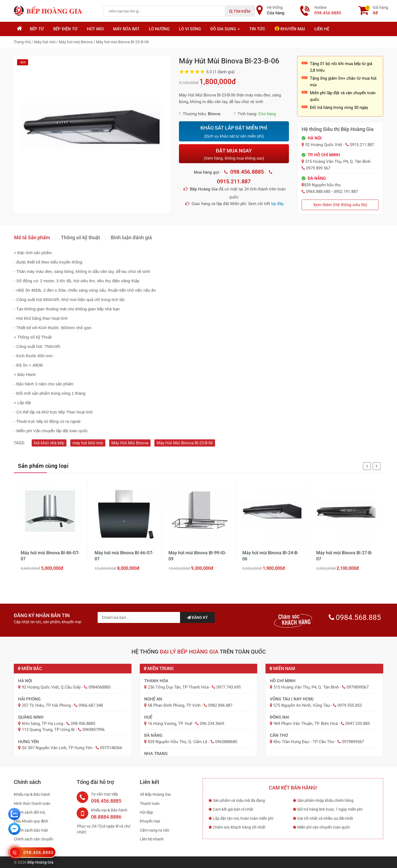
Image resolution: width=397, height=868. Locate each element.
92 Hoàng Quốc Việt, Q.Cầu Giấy (51, 687)
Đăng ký (197, 617)
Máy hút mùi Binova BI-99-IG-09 (197, 556)
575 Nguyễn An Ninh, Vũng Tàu (302, 705)
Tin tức (257, 29)
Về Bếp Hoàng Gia (155, 794)
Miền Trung (159, 669)
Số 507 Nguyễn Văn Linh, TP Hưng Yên (57, 748)
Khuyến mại (290, 29)
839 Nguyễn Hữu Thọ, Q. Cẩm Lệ (178, 742)
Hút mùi (95, 29)
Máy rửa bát (126, 29)
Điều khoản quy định (31, 821)
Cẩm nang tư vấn (155, 830)
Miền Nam (282, 669)
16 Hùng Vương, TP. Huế (170, 724)
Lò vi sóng (190, 29)
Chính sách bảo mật (31, 830)
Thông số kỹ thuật (81, 237)
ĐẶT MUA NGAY (234, 154)
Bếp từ (37, 29)
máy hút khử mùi (88, 443)
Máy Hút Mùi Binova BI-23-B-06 (185, 443)
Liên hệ (322, 29)
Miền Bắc (30, 669)
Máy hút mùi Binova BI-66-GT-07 (124, 556)
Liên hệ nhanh (152, 839)
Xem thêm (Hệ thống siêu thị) (340, 205)
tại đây (277, 204)
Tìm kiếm (240, 11)
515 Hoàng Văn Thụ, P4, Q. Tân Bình (306, 687)
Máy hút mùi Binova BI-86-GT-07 (50, 556)
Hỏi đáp (146, 812)
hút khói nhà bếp (49, 443)
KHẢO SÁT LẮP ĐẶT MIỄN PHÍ (234, 132)
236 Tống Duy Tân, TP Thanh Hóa (178, 687)
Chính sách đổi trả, (30, 812)
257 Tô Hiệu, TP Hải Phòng (46, 705)
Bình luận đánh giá (131, 237)
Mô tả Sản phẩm (32, 237)
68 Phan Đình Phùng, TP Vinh (174, 705)
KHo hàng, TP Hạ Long (42, 724)
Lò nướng (159, 29)
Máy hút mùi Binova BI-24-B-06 (270, 556)
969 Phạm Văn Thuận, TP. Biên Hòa (306, 724)
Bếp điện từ (65, 29)
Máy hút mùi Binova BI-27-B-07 (344, 556)
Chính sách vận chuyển (33, 839)
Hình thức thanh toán (32, 803)
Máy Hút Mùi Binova (130, 443)
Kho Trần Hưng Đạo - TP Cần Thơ (304, 742)
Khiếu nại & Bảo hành (32, 794)
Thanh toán (150, 803)
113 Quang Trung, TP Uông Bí (48, 730)
